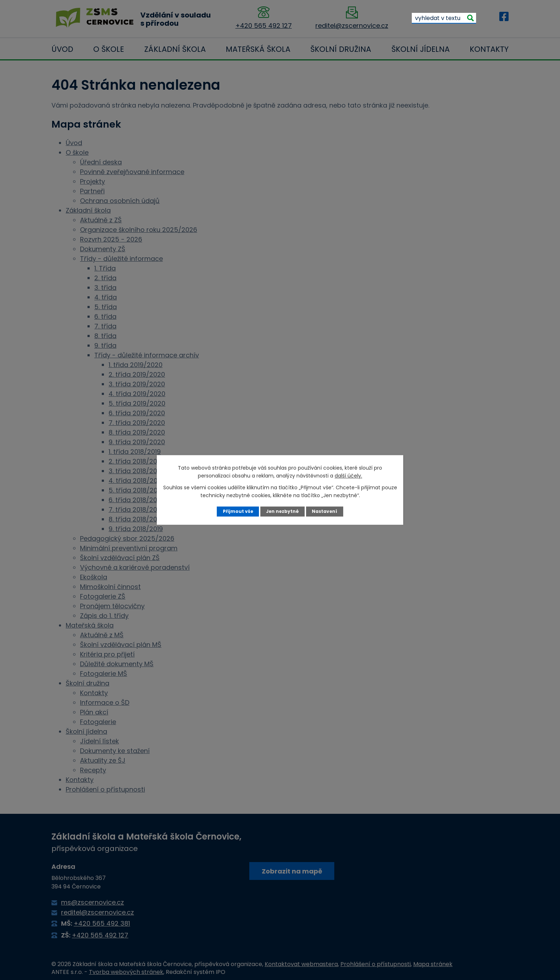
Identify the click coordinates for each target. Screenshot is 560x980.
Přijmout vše (237, 511)
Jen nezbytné (283, 511)
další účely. (348, 476)
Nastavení (326, 511)
